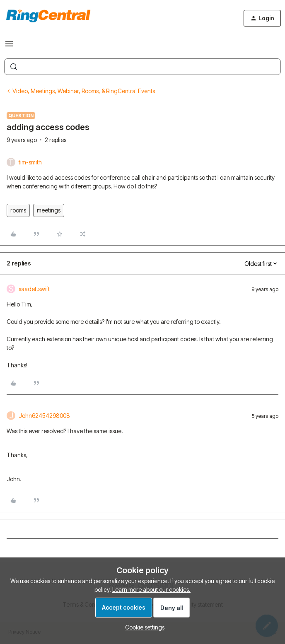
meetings (49, 210)
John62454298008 (44, 416)
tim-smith (30, 162)
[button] (9, 47)
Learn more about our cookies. (151, 590)
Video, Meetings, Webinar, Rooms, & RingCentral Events (84, 91)
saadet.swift (34, 289)
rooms (18, 210)
